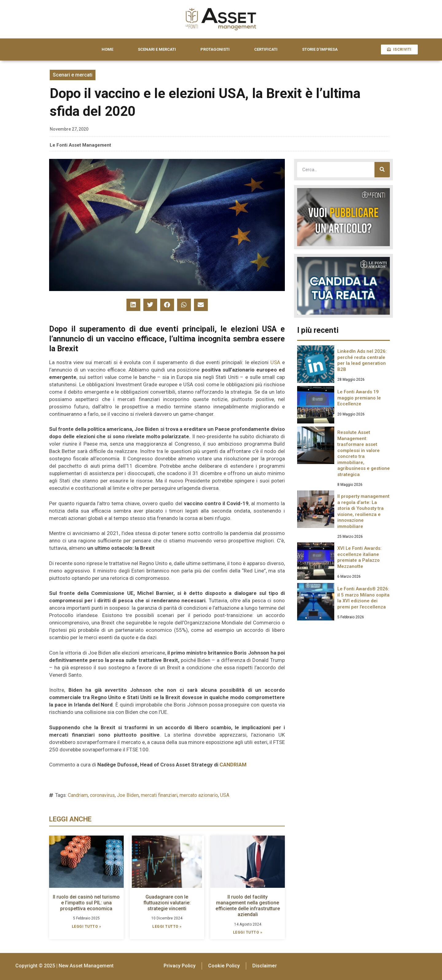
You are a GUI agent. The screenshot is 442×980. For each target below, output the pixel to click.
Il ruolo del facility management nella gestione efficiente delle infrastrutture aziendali (248, 906)
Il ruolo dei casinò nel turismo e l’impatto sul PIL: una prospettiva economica (86, 903)
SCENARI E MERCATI (157, 49)
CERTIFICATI (266, 49)
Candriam (78, 795)
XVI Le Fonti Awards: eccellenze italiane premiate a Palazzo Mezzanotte (359, 557)
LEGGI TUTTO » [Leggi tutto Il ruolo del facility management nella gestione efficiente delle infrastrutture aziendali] (248, 932)
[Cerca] (382, 170)
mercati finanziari (159, 795)
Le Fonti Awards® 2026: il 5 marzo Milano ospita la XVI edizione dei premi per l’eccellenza (363, 598)
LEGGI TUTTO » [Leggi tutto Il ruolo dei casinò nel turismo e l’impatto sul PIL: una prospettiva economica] (87, 927)
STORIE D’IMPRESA (320, 49)
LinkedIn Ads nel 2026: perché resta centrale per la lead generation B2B (362, 360)
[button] (133, 305)
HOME (107, 49)
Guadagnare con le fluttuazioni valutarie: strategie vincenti (167, 903)
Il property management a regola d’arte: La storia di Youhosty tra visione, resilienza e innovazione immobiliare (363, 511)
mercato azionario (199, 795)
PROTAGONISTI (215, 49)
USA (275, 362)
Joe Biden (128, 795)
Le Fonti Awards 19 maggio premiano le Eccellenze (359, 398)
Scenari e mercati (73, 75)
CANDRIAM (233, 765)
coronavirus (102, 795)
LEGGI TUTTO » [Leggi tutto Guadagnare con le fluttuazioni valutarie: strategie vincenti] (167, 927)
